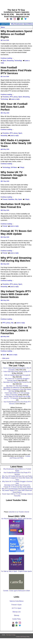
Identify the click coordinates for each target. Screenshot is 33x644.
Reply (22, 167)
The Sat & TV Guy (11, 635)
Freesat (5, 199)
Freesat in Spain (16, 605)
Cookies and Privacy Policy (23, 637)
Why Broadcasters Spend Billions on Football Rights (16, 34)
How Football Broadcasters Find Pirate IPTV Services (16, 70)
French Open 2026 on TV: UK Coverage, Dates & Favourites (16, 330)
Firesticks (6, 97)
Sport (4, 61)
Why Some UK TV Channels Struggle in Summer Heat (14, 175)
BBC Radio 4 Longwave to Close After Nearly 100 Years (16, 143)
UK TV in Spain (16, 608)
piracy (16, 97)
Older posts (5, 358)
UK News (14, 167)
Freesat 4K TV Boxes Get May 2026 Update (16, 232)
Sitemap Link (16, 612)
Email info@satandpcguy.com (17, 17)
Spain (20, 199)
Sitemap (16, 615)
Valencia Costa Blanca (17, 601)
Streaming (10, 61)
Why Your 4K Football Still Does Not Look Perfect (14, 107)
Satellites (11, 199)
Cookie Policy (16, 619)
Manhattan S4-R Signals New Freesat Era (16, 206)
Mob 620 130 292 (23, 14)
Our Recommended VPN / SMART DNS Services (17, 519)
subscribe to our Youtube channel (19, 512)
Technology (18, 61)
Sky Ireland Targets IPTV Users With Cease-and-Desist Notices (16, 294)
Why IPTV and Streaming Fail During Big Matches (16, 259)
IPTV (11, 97)
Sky (16, 199)
